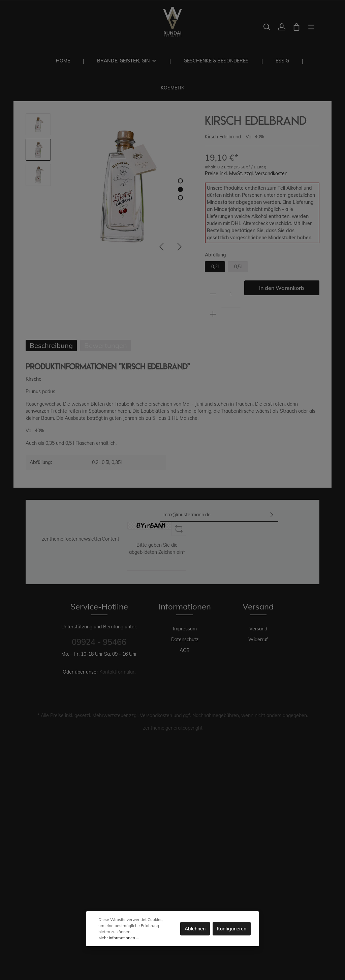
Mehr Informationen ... (119, 938)
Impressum (185, 629)
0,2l (215, 267)
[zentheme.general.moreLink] (311, 27)
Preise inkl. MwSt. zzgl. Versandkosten (246, 173)
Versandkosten (156, 715)
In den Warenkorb (282, 288)
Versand (258, 629)
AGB (185, 650)
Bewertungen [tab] (106, 345)
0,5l (238, 267)
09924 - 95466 (99, 642)
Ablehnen (195, 929)
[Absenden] (272, 515)
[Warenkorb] (296, 27)
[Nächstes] (180, 247)
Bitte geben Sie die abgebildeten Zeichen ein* (157, 549)
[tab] (51, 346)
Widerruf (258, 639)
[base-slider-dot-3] (180, 198)
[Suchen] (267, 27)
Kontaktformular (117, 672)
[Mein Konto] (282, 27)
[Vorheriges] (161, 247)
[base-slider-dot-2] (180, 189)
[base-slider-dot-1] (180, 181)
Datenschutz (185, 639)
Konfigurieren (232, 929)
